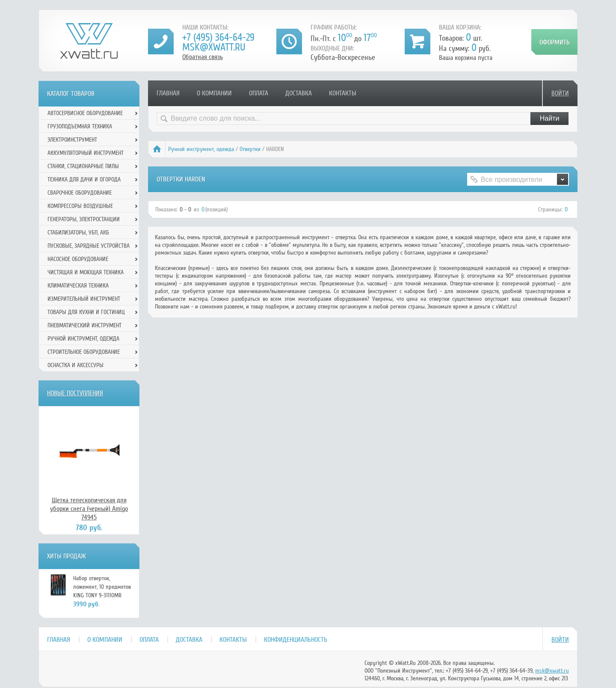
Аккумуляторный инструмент (86, 153)
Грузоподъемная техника (80, 126)
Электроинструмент (72, 140)
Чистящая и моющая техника (86, 272)
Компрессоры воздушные (80, 206)
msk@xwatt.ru (214, 47)
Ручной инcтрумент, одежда (201, 149)
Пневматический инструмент (84, 325)
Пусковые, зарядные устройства (89, 246)
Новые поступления (75, 393)
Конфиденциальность (296, 640)
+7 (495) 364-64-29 (218, 37)
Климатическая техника (78, 286)
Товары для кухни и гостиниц (86, 312)
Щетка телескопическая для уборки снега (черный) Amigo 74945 (89, 509)
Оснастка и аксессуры (76, 365)
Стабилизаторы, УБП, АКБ (78, 233)
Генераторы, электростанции (84, 219)
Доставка (299, 93)
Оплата (259, 93)
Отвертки (250, 149)
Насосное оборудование (78, 259)
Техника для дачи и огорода (84, 179)
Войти (560, 93)
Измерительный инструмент (84, 299)
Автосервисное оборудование (85, 113)
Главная (168, 93)
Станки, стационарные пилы (83, 166)
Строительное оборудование (84, 352)
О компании (214, 93)
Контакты (343, 93)
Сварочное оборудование (80, 193)
